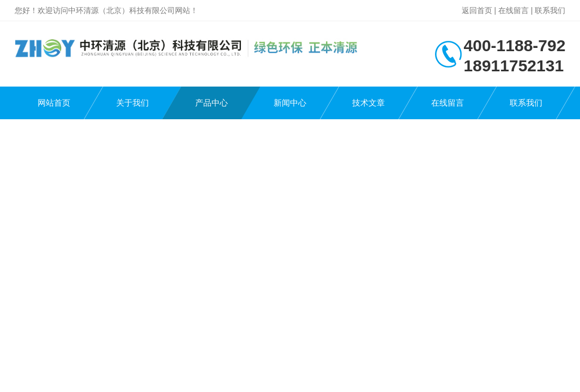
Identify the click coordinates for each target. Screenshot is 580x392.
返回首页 (477, 10)
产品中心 (212, 103)
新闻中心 (290, 103)
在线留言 (513, 10)
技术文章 (368, 103)
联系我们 (550, 10)
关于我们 (132, 103)
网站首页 (54, 103)
